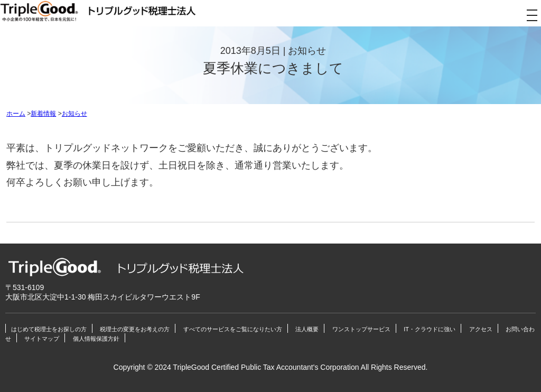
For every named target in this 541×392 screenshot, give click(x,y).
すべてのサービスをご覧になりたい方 (233, 329)
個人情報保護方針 (96, 339)
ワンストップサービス (361, 329)
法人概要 (307, 329)
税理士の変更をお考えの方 (135, 329)
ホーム (16, 114)
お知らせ (74, 114)
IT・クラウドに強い (430, 329)
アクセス (481, 329)
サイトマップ (42, 339)
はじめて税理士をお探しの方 (49, 329)
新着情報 (43, 114)
